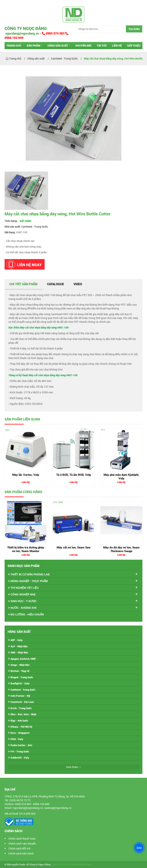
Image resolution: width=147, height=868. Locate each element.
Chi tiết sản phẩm (23, 284)
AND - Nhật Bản (19, 652)
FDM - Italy (17, 739)
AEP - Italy (17, 640)
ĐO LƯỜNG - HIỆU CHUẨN (27, 614)
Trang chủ (14, 45)
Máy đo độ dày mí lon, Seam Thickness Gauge (121, 549)
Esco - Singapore (20, 733)
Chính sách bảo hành (21, 853)
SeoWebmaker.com (81, 864)
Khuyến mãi (83, 45)
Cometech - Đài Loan (22, 702)
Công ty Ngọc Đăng (26, 28)
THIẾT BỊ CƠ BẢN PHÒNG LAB (30, 574)
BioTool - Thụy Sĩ (20, 671)
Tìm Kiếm (134, 29)
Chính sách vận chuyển (22, 843)
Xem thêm (72, 767)
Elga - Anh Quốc (19, 721)
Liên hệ (117, 45)
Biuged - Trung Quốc (22, 677)
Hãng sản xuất (58, 45)
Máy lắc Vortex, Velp (26, 475)
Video (78, 284)
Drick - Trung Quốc (21, 708)
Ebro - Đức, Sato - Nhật (23, 714)
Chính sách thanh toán (22, 839)
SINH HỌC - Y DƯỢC (24, 601)
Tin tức (102, 45)
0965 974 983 (54, 33)
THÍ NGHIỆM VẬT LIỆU (24, 588)
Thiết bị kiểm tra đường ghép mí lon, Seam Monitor (26, 549)
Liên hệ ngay (24, 264)
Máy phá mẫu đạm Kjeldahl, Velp (121, 477)
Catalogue (56, 284)
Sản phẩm (33, 45)
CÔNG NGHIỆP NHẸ (23, 594)
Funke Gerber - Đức (21, 745)
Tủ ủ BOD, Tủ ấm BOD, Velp (74, 475)
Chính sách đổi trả (19, 848)
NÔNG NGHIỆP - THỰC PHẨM (29, 581)
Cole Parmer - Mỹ (20, 696)
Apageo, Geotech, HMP (23, 659)
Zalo (139, 848)
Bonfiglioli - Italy (20, 683)
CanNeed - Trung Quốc (35, 227)
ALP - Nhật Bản (19, 646)
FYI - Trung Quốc (20, 751)
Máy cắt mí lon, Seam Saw (74, 547)
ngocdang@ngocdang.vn (22, 33)
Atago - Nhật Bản (20, 665)
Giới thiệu (134, 45)
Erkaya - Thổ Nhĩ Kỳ (21, 727)
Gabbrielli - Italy (20, 758)
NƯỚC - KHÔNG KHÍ (23, 608)
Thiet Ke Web (58, 864)
